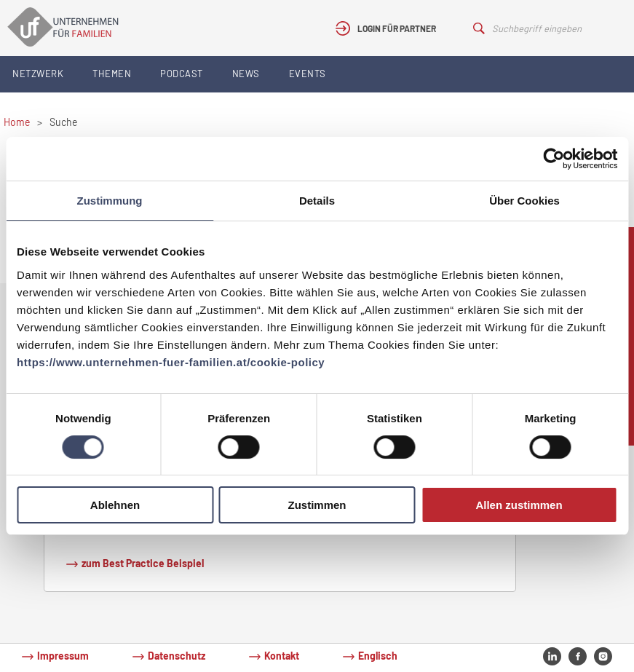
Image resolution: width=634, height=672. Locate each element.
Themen (112, 74)
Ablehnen (115, 505)
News (246, 74)
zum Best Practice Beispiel (143, 563)
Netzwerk (38, 74)
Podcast (182, 74)
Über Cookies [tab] (524, 201)
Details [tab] (317, 201)
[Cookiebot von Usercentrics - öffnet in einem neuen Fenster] (554, 159)
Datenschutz (177, 656)
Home (17, 122)
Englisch (378, 656)
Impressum (63, 656)
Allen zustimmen (519, 505)
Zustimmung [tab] (110, 201)
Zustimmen (317, 505)
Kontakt (282, 656)
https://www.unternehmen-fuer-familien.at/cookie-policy (171, 362)
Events (308, 74)
